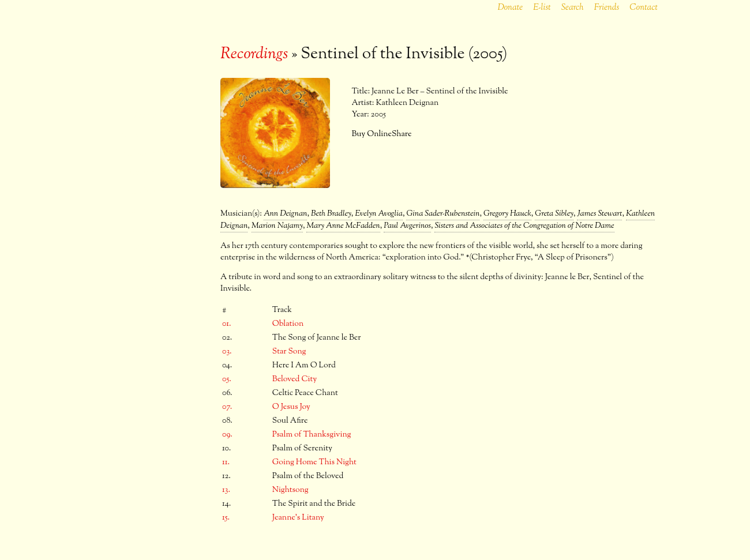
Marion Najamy (277, 226)
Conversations (145, 287)
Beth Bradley (331, 214)
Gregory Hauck (507, 214)
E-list (542, 8)
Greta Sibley (554, 214)
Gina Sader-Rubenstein (443, 214)
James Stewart (599, 214)
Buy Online (372, 134)
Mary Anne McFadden (343, 226)
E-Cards (145, 249)
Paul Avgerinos (407, 226)
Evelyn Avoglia (379, 214)
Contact (644, 8)
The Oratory (145, 191)
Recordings (145, 211)
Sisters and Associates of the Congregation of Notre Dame (524, 226)
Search (573, 8)
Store (145, 268)
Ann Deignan (286, 214)
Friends (606, 8)
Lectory (145, 172)
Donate (510, 8)
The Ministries (145, 153)
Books (145, 230)
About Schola (145, 134)
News (145, 115)
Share (402, 134)
